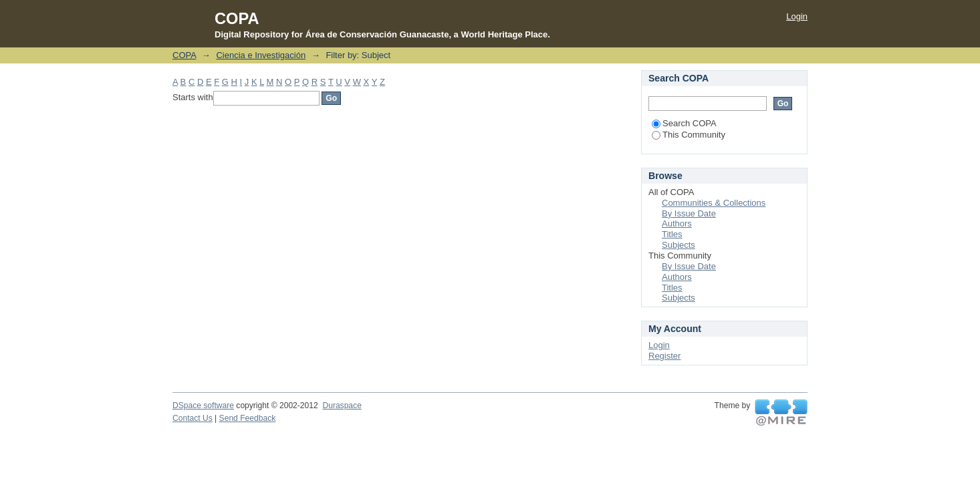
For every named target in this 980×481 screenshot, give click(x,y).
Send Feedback (248, 418)
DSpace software (203, 406)
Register (664, 356)
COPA (184, 55)
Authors (677, 223)
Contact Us (193, 418)
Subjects (679, 245)
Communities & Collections (714, 203)
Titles (672, 234)
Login (797, 16)
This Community (689, 135)
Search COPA (684, 123)
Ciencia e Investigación (261, 55)
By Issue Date (689, 213)
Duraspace (342, 406)
